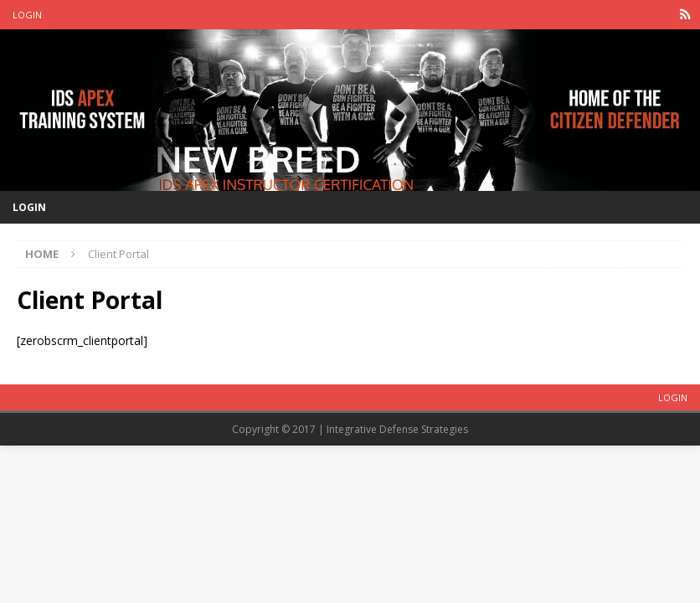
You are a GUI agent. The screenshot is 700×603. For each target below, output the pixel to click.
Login (27, 15)
